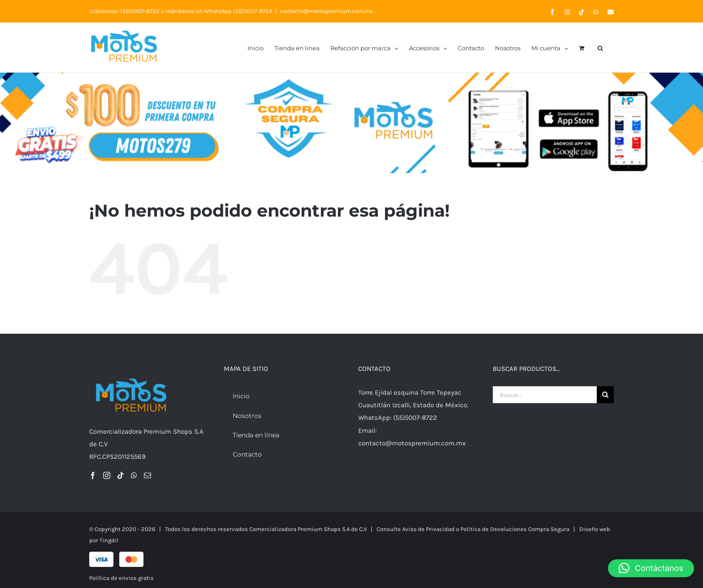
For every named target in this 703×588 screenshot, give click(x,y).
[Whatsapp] (134, 475)
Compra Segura (549, 529)
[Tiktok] (121, 475)
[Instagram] (107, 475)
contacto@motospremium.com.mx (326, 11)
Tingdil (109, 540)
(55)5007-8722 (140, 11)
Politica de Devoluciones (494, 529)
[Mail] (148, 475)
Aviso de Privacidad (428, 529)
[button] (600, 48)
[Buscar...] (545, 395)
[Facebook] (93, 475)
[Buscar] (605, 395)
